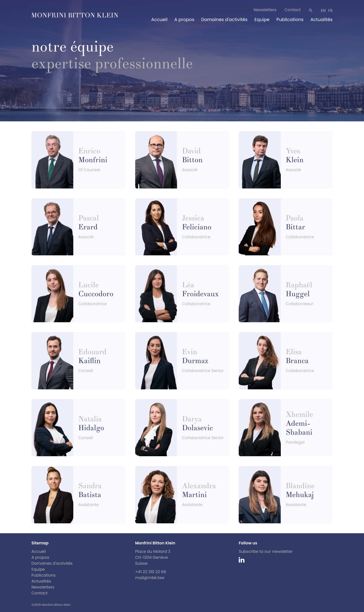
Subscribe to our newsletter (266, 551)
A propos (184, 20)
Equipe (262, 20)
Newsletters (265, 10)
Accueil (159, 20)
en (323, 11)
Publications (290, 20)
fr (330, 11)
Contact (293, 10)
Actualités (322, 20)
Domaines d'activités (224, 20)
